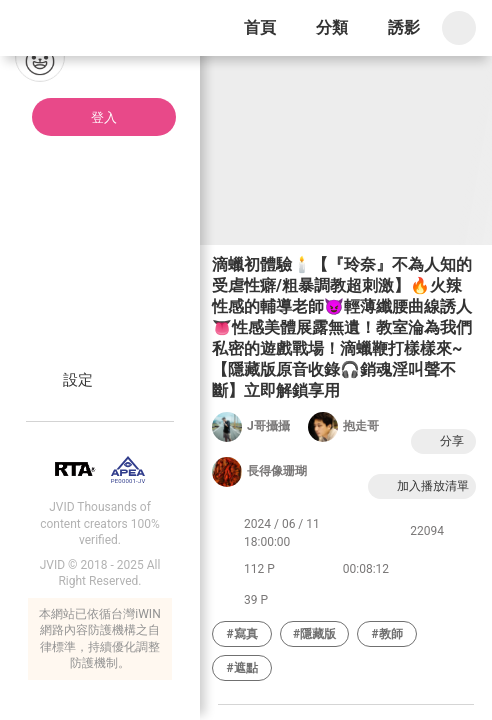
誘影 (404, 27)
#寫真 (241, 634)
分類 (332, 27)
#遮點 (241, 668)
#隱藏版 (314, 634)
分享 (441, 441)
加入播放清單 (422, 486)
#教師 (387, 634)
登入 (104, 117)
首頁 (260, 27)
